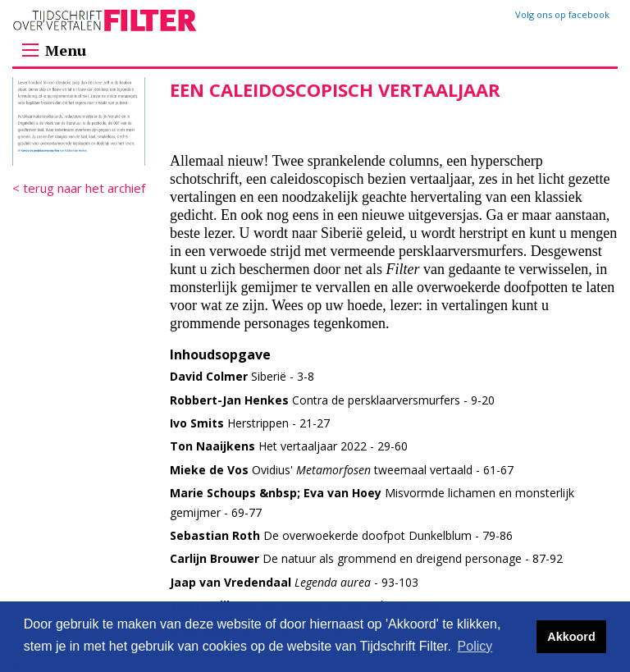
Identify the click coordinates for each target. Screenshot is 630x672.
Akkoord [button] (571, 637)
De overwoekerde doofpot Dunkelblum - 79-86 (341, 535)
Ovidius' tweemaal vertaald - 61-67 (342, 470)
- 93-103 (294, 582)
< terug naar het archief (79, 188)
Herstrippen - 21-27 (250, 423)
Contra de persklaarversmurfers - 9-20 (332, 400)
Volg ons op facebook (562, 14)
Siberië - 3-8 (242, 376)
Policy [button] (475, 646)
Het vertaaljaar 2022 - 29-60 (289, 446)
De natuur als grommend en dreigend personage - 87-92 (366, 558)
